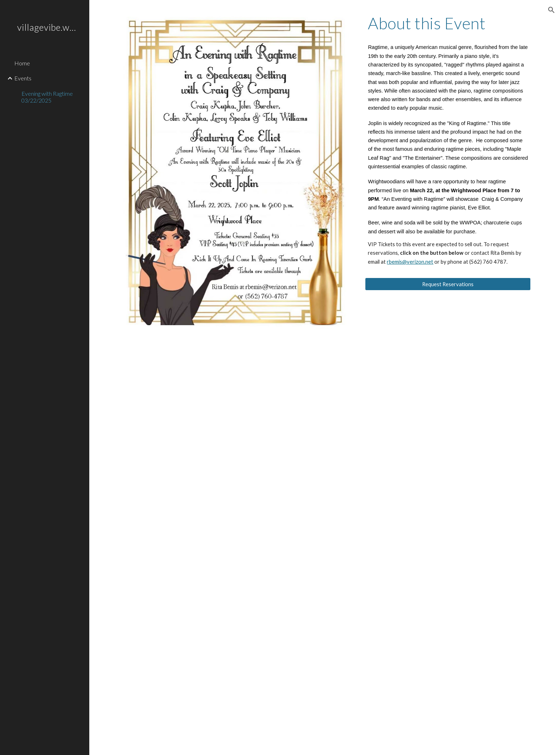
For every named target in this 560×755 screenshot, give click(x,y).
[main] (448, 23)
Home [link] (22, 63)
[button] (551, 10)
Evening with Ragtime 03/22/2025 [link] (47, 97)
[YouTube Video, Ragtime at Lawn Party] (219, 679)
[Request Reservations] (448, 284)
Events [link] (23, 78)
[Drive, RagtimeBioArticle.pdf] (325, 472)
